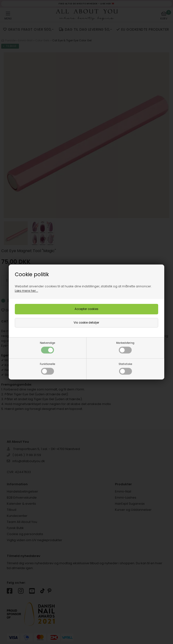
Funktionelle (48, 368)
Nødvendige (48, 347)
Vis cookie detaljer (86, 323)
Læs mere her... (26, 291)
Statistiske (125, 368)
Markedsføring (125, 347)
